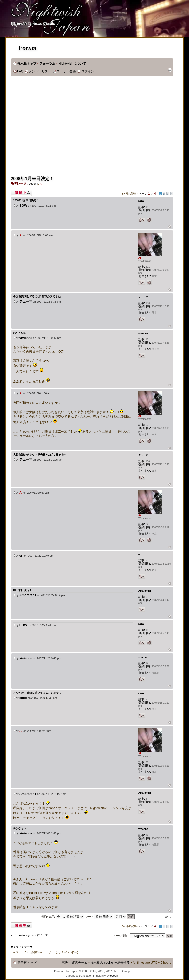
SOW (23, 205)
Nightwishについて (72, 64)
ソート (99, 917)
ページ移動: (121, 936)
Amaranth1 (28, 595)
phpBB (74, 971)
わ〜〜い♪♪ (20, 333)
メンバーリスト (40, 71)
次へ (168, 917)
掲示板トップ (27, 64)
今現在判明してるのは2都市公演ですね (37, 296)
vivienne (26, 338)
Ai (41, 184)
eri (21, 555)
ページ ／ (147, 194)
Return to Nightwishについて (31, 935)
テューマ (26, 301)
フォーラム (47, 64)
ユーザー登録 (66, 71)
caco (23, 698)
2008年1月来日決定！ (32, 179)
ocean (114, 976)
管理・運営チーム (75, 963)
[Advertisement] (47, 128)
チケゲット (20, 828)
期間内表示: (62, 917)
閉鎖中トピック (21, 193)
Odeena (33, 184)
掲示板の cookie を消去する (110, 963)
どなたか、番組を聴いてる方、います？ (37, 693)
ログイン (88, 71)
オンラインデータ (21, 947)
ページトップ (170, 227)
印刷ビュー (170, 70)
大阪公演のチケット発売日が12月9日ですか (40, 455)
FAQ (20, 71)
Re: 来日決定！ (22, 590)
